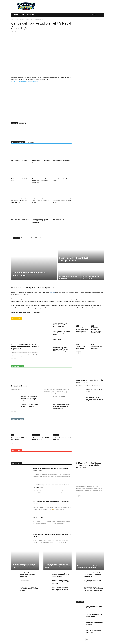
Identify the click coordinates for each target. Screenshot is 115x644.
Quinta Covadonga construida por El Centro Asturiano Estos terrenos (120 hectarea (62, 201)
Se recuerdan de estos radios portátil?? (96, 347)
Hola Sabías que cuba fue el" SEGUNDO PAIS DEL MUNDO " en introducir (94, 398)
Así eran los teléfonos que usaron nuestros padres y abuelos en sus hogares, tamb (28, 574)
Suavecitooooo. (57, 339)
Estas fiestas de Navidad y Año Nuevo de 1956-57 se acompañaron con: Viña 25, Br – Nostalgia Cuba (94, 589)
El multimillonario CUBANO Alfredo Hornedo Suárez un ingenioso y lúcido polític (57, 566)
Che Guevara (56, 435)
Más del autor (30, 142)
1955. (46, 386)
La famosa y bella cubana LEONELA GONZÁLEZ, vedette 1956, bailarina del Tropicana (61, 349)
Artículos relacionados (18, 142)
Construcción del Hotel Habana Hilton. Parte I (34, 238)
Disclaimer (30, 15)
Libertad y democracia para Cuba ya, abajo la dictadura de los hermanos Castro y (62, 406)
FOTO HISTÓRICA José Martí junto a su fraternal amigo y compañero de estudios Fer (29, 398)
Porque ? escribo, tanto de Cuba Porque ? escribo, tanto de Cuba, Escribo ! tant (40, 181)
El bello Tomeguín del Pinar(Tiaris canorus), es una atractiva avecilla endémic (40, 201)
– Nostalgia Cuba (24, 580)
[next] (101, 238)
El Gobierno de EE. (41, 518)
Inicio (13, 19)
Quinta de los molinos (59, 397)
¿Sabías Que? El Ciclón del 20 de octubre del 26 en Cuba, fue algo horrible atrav (40, 221)
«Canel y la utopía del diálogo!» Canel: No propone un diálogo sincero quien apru (61, 589)
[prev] (98, 238)
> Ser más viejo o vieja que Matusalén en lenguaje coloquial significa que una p (62, 574)
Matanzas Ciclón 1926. (58, 219)
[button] (102, 15)
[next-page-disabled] (15, 457)
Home (16, 15)
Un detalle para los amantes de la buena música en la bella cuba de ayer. (24, 566)
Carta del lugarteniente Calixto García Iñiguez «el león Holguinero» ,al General (29, 589)
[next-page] (15, 226)
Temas (22, 15)
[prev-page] (12, 226)
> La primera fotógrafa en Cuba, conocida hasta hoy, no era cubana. (62, 333)
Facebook (52, 292)
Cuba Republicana (36, 435)
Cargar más (90, 639)
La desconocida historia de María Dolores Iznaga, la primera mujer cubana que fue (92, 574)
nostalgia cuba (22, 123)
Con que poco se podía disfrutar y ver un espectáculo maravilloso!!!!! (89, 567)
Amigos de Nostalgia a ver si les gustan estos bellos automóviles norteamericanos (81, 330)
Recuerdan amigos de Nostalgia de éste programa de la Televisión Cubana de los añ (20, 201)
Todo (17, 19)
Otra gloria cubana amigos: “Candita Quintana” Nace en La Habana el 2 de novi (62, 325)
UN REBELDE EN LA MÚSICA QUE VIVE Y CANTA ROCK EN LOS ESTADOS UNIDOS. (96, 330)
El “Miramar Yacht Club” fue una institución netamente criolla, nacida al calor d (89, 465)
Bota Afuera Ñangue (19, 386)
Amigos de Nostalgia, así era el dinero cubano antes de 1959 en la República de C (25, 347)
